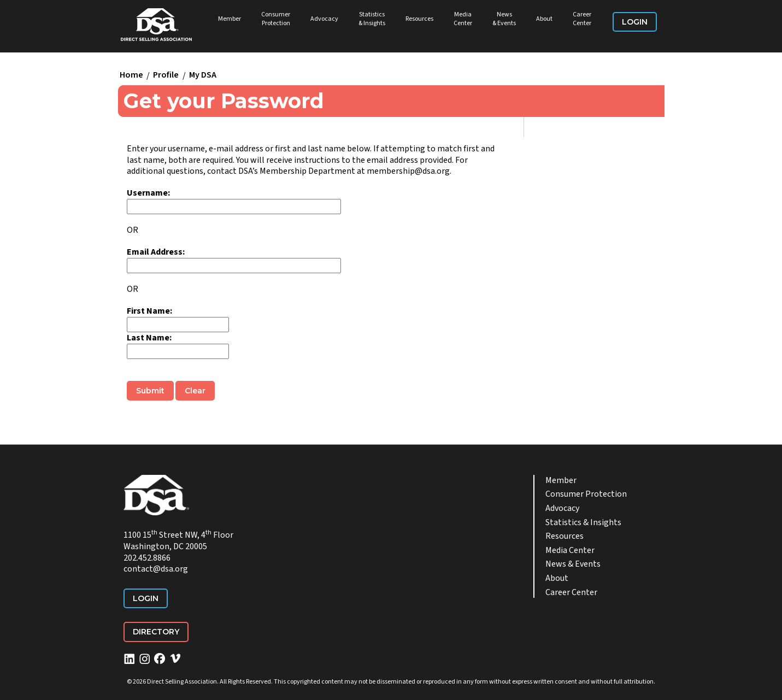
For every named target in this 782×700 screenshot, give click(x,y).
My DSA (203, 75)
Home (131, 75)
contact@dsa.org (156, 569)
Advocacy (324, 19)
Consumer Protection (276, 19)
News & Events (504, 19)
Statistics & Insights (372, 19)
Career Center (582, 19)
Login (635, 22)
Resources (419, 19)
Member (230, 19)
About (544, 19)
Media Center (463, 19)
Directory (156, 632)
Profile (166, 75)
